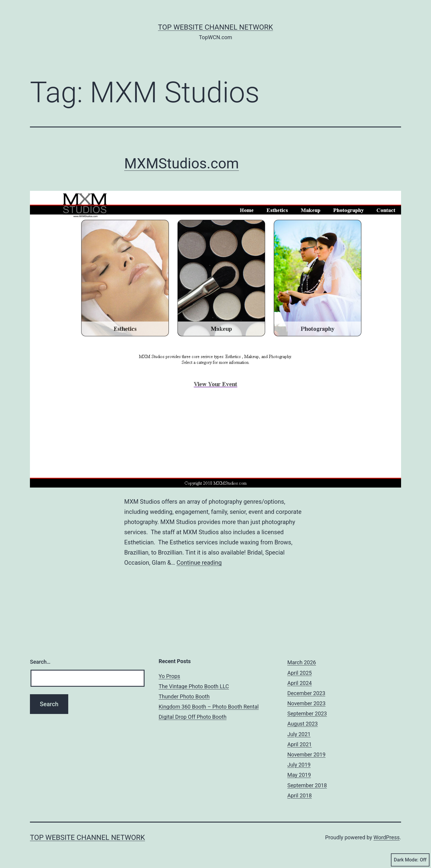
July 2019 (299, 765)
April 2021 (300, 744)
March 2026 (302, 662)
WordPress (387, 837)
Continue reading (199, 563)
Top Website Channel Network (215, 27)
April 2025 (300, 673)
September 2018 (307, 785)
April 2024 (300, 683)
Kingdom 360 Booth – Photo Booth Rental (209, 707)
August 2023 (303, 724)
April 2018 (300, 795)
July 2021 (299, 734)
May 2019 (299, 775)
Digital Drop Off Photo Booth (193, 717)
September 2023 (307, 714)
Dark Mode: (410, 860)
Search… (40, 662)
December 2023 (306, 693)
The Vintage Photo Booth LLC (194, 686)
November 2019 (306, 754)
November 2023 (306, 703)
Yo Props (169, 676)
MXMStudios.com (182, 163)
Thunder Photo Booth (184, 696)
